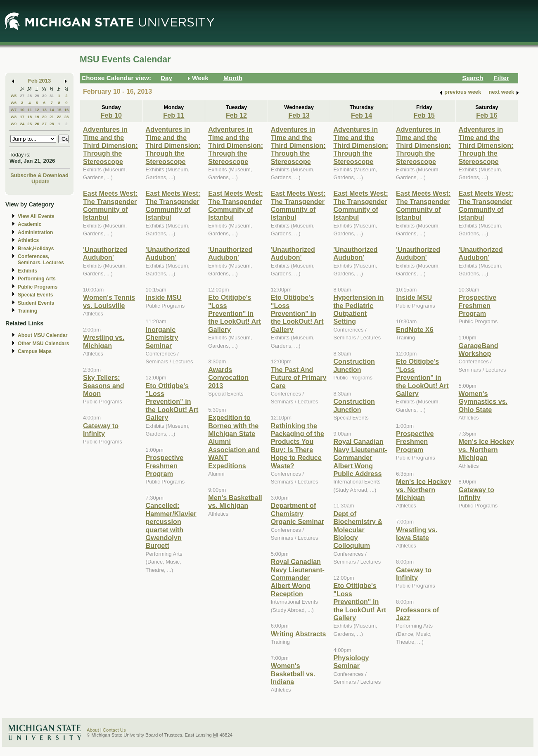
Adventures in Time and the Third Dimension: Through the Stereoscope (110, 145)
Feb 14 (361, 115)
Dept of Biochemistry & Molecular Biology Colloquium (358, 530)
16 (67, 110)
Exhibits (27, 271)
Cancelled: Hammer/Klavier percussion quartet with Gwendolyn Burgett (171, 525)
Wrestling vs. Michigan (104, 341)
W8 (14, 117)
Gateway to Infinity (101, 430)
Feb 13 (299, 115)
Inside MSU (164, 297)
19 (37, 117)
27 (22, 96)
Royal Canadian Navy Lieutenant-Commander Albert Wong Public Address (360, 457)
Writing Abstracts (299, 634)
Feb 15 (424, 115)
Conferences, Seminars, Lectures (41, 260)
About (93, 730)
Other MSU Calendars (44, 344)
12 (37, 110)
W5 (14, 96)
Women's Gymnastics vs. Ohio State (483, 402)
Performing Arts (37, 279)
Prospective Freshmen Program (165, 466)
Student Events (36, 303)
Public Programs (38, 287)
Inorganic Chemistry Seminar (162, 338)
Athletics (28, 240)
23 (67, 117)
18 (30, 117)
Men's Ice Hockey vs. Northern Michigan (424, 489)
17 (22, 117)
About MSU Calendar (43, 335)
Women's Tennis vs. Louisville (109, 301)
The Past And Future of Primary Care (299, 378)
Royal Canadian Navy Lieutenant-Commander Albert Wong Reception (298, 578)
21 (52, 117)
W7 (14, 110)
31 (52, 96)
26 (37, 124)
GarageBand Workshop (479, 350)
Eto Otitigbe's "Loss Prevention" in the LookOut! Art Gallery (172, 402)
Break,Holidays (36, 249)
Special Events (35, 295)
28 (30, 96)
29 (37, 96)
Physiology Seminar (351, 662)
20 (44, 117)
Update (40, 181)
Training (27, 311)
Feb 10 (111, 115)
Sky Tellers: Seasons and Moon (104, 385)
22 (59, 117)
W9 (14, 124)
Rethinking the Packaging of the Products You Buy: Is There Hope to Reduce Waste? (297, 446)
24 (22, 124)
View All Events (36, 216)
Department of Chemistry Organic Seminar (297, 513)
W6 (14, 103)
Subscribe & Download (39, 175)
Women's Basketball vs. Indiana (293, 674)
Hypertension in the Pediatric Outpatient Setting (358, 309)
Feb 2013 (39, 81)
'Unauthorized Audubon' (105, 253)
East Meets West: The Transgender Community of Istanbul (110, 205)
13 (44, 110)
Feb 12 (236, 115)
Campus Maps (35, 351)
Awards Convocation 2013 (228, 378)
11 (30, 110)
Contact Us (114, 730)
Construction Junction (354, 365)
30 (44, 96)
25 (30, 124)
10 (22, 110)
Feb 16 (487, 115)
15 (59, 110)
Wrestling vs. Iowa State (417, 534)
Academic (30, 224)
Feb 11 (174, 115)
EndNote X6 (415, 329)
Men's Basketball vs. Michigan (235, 501)
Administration (35, 232)
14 (52, 110)
